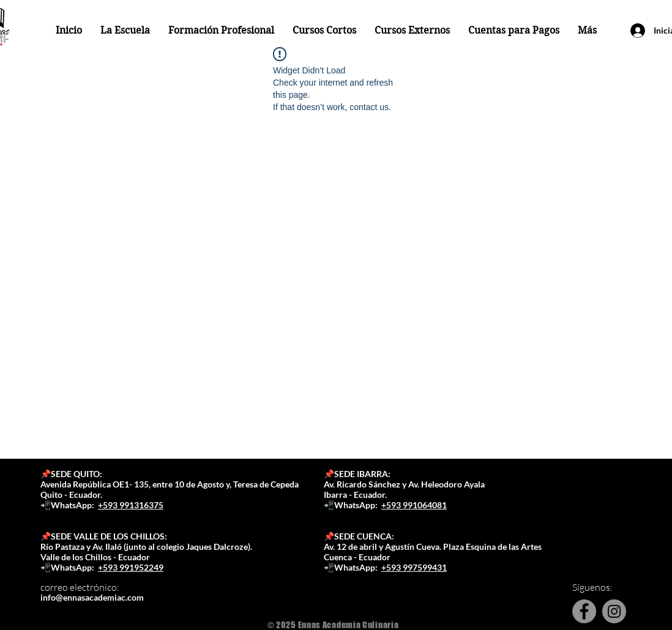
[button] (125, 31)
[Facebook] (584, 611)
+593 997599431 (414, 567)
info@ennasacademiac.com (92, 597)
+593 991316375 (131, 505)
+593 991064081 (414, 505)
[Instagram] (614, 611)
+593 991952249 (131, 567)
